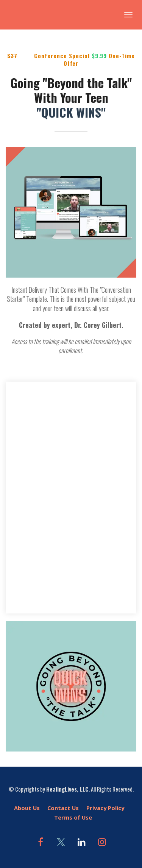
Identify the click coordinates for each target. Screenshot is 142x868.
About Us (27, 808)
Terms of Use (73, 818)
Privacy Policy (105, 808)
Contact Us (63, 808)
